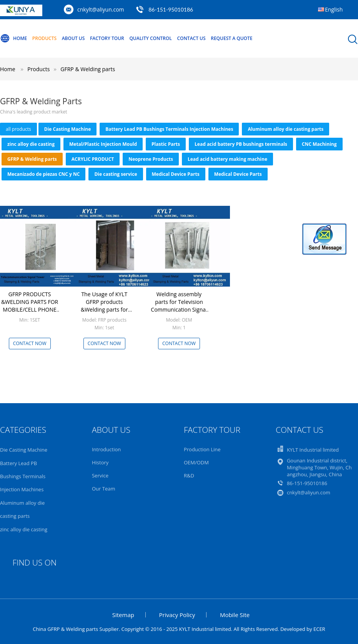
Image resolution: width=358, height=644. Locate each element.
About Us (73, 38)
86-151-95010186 (171, 9)
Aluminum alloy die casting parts (286, 129)
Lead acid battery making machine (227, 159)
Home (13, 38)
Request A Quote (231, 38)
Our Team (104, 489)
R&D (189, 475)
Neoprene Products (151, 159)
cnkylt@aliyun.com (101, 9)
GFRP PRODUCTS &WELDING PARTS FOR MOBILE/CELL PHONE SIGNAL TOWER (30, 306)
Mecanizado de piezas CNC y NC (43, 174)
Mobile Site (235, 615)
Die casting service (116, 174)
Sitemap (123, 615)
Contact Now (30, 343)
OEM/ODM (196, 462)
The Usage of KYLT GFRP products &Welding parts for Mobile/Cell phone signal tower (104, 309)
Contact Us (191, 38)
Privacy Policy (177, 615)
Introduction (106, 449)
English (334, 9)
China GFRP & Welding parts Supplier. (77, 629)
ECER (319, 629)
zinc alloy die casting (31, 144)
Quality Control (150, 38)
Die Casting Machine (68, 129)
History (100, 462)
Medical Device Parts (176, 174)
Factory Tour (107, 38)
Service (100, 475)
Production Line (202, 449)
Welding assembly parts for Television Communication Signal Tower (179, 306)
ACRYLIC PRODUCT (93, 159)
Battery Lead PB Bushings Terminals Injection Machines (169, 129)
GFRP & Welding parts (88, 69)
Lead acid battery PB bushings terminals (241, 144)
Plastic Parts (166, 144)
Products (44, 38)
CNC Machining (319, 144)
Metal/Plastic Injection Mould (103, 144)
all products (18, 129)
